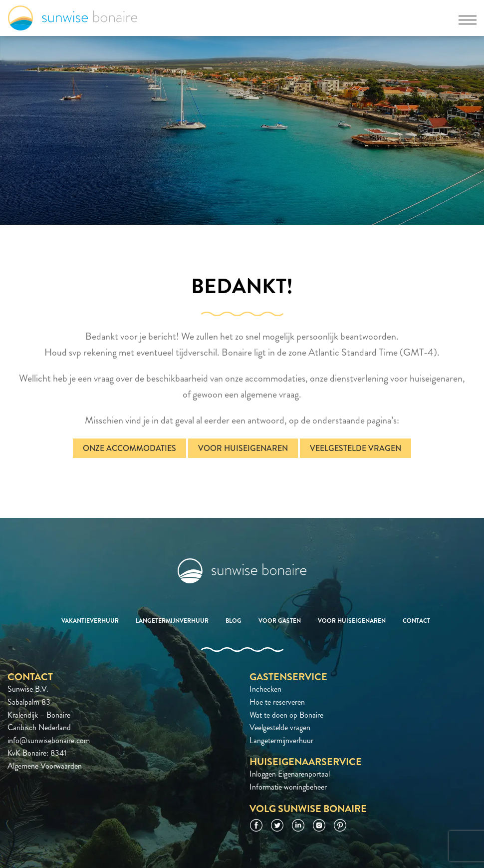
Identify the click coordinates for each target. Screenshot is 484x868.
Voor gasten (280, 621)
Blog (234, 621)
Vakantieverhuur (90, 621)
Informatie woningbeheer (288, 787)
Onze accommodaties (129, 448)
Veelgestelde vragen (356, 448)
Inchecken (265, 689)
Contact (416, 621)
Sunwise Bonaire (73, 18)
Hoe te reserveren (277, 702)
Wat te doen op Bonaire (286, 715)
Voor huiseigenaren (243, 448)
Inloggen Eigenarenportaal (290, 774)
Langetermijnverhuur (172, 621)
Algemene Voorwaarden (45, 766)
